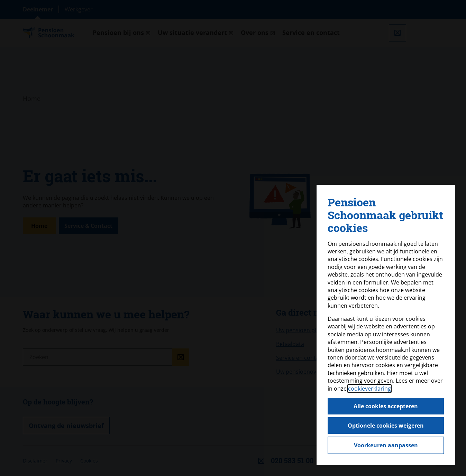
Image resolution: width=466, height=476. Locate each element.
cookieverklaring (369, 389)
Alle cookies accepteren (386, 406)
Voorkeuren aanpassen (386, 445)
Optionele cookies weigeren (386, 426)
